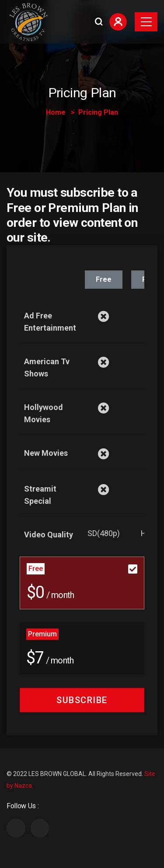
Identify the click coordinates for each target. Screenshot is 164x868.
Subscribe (82, 700)
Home (56, 112)
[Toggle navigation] (146, 22)
